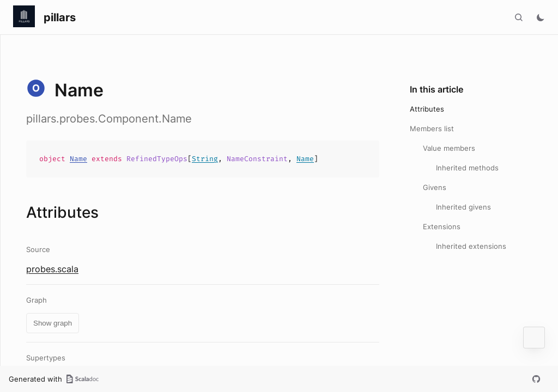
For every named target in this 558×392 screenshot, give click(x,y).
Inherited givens (463, 207)
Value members (449, 148)
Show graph (53, 323)
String (205, 159)
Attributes (427, 109)
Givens (435, 187)
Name (78, 159)
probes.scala (52, 269)
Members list (432, 128)
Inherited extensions (471, 246)
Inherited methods (467, 168)
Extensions (442, 226)
